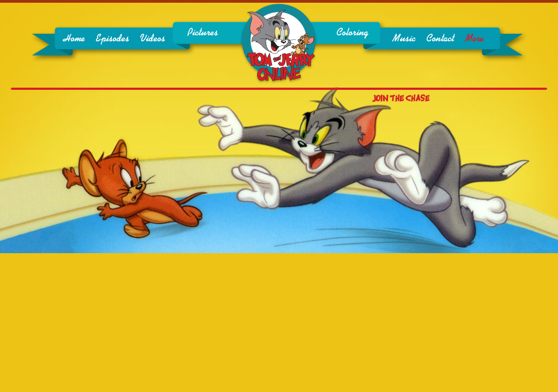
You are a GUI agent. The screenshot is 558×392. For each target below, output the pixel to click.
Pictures (203, 33)
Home (74, 39)
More (474, 39)
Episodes (113, 39)
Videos (153, 39)
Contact (440, 39)
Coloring (352, 33)
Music (404, 39)
